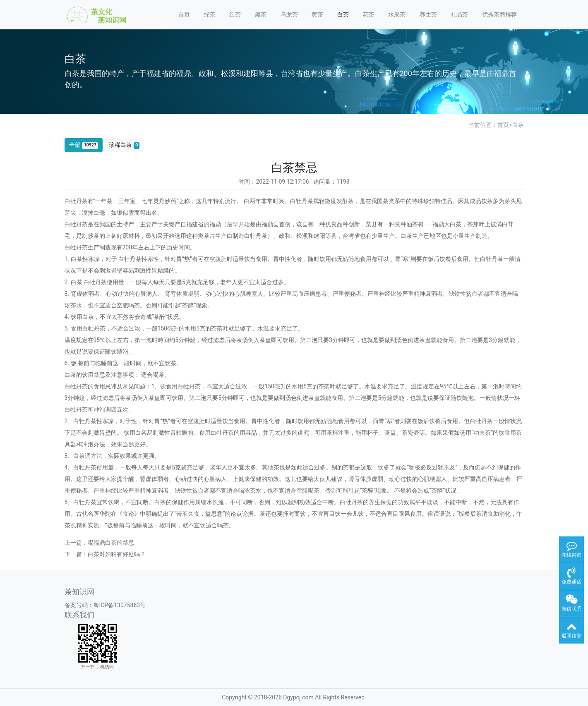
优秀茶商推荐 (499, 14)
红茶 (235, 14)
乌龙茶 (289, 14)
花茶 (368, 14)
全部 (84, 145)
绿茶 (210, 14)
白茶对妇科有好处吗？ (117, 554)
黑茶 (261, 14)
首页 (184, 14)
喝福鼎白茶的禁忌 (111, 543)
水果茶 (397, 14)
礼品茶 (459, 14)
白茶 (343, 14)
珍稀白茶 (124, 145)
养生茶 (428, 14)
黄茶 (317, 14)
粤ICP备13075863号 (120, 605)
